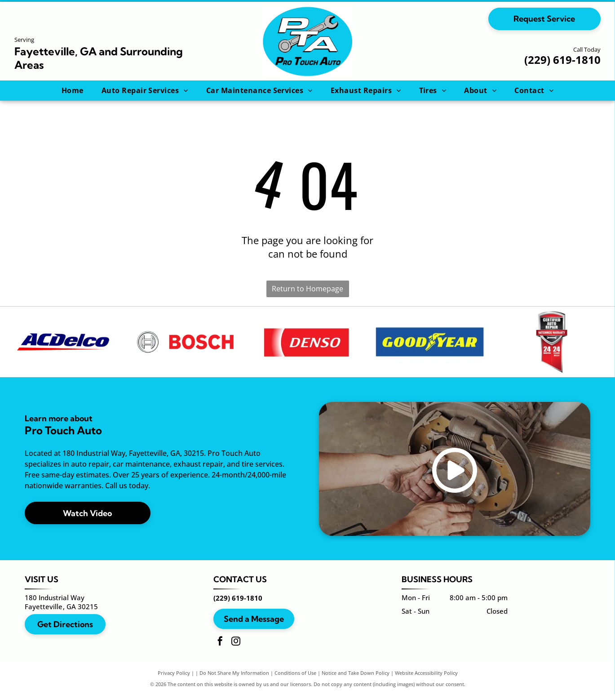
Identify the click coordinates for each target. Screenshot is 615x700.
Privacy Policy (174, 679)
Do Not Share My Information (234, 679)
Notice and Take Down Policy (356, 679)
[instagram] (236, 648)
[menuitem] (73, 90)
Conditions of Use (295, 679)
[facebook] (220, 648)
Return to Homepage (307, 289)
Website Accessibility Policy (426, 679)
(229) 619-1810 (562, 60)
